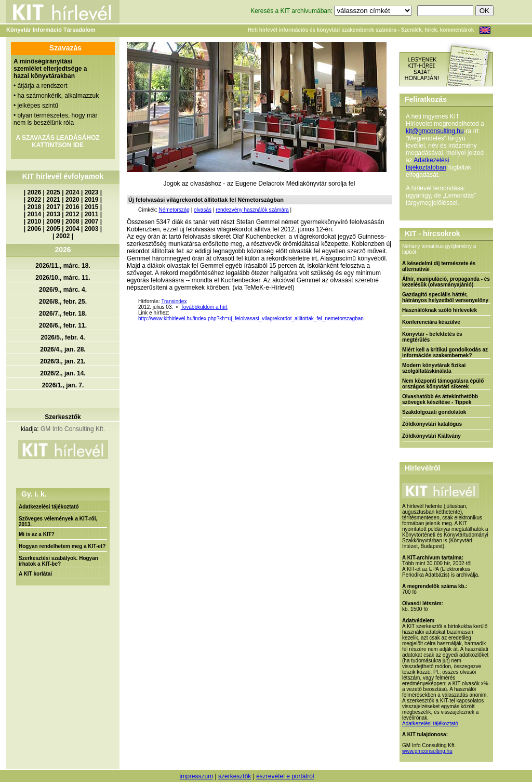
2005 (53, 229)
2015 (92, 207)
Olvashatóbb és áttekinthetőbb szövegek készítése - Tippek (440, 399)
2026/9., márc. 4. (63, 290)
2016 (72, 207)
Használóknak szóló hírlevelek (440, 310)
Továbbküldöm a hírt (204, 307)
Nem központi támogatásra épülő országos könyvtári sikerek (443, 384)
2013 (53, 214)
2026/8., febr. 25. (63, 302)
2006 (35, 229)
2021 (53, 200)
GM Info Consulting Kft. (73, 429)
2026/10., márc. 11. (63, 278)
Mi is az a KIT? (37, 534)
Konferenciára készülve (431, 322)
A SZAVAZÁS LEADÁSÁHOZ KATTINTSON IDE (57, 141)
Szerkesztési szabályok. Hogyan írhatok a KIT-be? (58, 561)
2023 (92, 192)
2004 (72, 229)
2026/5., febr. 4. (63, 337)
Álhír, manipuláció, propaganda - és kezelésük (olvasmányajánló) (446, 282)
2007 (92, 221)
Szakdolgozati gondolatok (434, 412)
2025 (53, 192)
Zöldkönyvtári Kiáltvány (431, 436)
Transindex (174, 301)
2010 (35, 221)
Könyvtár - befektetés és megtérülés (432, 337)
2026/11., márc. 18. (63, 266)
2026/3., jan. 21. (63, 361)
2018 (35, 207)
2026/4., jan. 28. (63, 349)
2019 (92, 200)
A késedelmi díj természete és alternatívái (439, 266)
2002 (63, 236)
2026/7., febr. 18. (63, 314)
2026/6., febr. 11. (63, 325)
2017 (53, 207)
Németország (174, 210)
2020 (72, 200)
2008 (72, 221)
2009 (53, 221)
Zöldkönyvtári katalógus (432, 424)
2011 (92, 214)
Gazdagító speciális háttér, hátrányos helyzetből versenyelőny (445, 297)
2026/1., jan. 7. (63, 385)
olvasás (203, 210)
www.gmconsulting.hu (427, 751)
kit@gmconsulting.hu (435, 131)
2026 (35, 192)
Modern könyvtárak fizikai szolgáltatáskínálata (434, 368)
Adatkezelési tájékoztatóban (427, 164)
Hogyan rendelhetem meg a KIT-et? (62, 546)
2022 (35, 200)
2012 (72, 214)
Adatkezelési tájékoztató (49, 507)
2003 (92, 229)
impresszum (196, 776)
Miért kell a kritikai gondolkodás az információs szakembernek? (445, 353)
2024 (72, 192)
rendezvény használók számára (252, 210)
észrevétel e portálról (285, 776)
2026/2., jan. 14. (63, 373)
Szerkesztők (63, 417)
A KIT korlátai (35, 574)
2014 (35, 214)
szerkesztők (235, 776)
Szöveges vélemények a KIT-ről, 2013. (58, 522)
